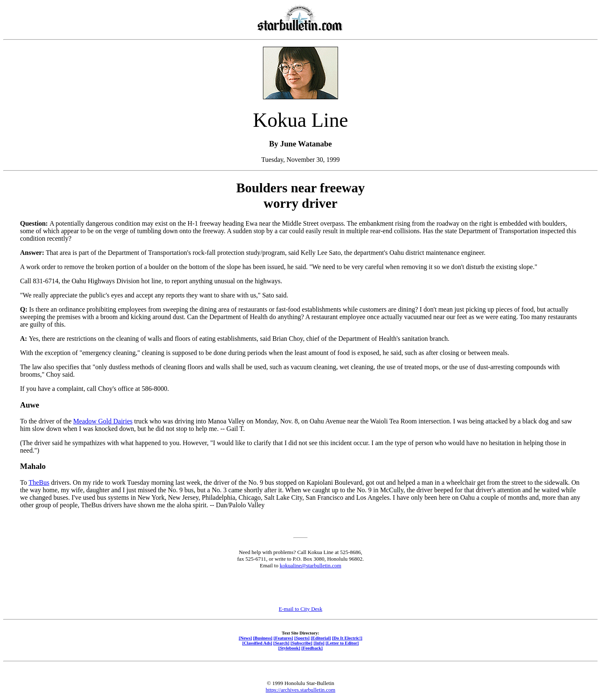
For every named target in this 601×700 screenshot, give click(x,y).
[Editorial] (321, 638)
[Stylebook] (289, 648)
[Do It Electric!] (347, 638)
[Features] (283, 638)
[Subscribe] (301, 643)
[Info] (319, 643)
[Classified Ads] (257, 643)
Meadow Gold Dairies (103, 421)
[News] (245, 638)
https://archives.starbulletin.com (301, 690)
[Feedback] (312, 648)
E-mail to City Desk (300, 609)
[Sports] (302, 638)
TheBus (39, 482)
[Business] (263, 638)
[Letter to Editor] (342, 643)
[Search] (282, 643)
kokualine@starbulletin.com (310, 565)
